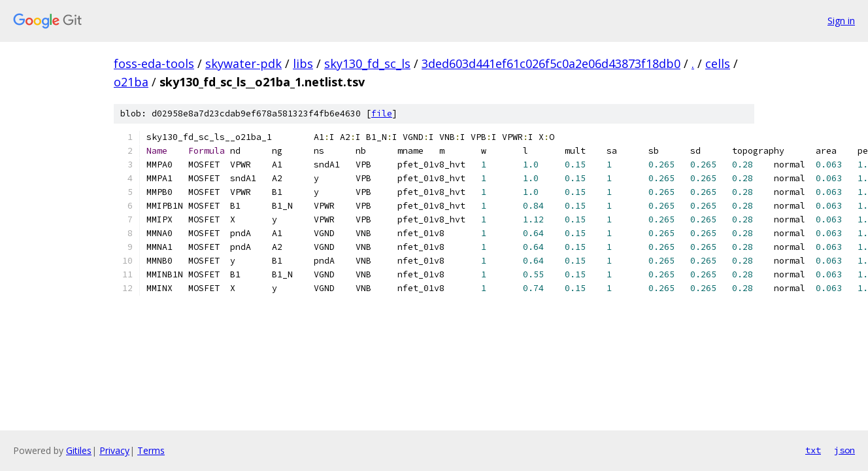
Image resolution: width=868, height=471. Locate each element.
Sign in (841, 21)
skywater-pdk (243, 63)
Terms (151, 450)
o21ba (131, 82)
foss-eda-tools (154, 63)
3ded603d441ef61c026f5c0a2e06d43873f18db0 (551, 63)
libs (303, 63)
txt (813, 450)
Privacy (114, 450)
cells (718, 63)
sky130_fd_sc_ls (367, 63)
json (844, 450)
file (382, 113)
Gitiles (79, 450)
